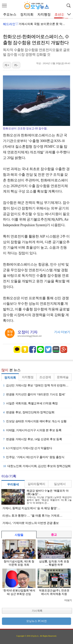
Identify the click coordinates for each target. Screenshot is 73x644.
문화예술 (63, 377)
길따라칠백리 (36, 484)
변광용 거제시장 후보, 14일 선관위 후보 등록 (33, 439)
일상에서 (60, 484)
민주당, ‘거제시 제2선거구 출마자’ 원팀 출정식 (34, 457)
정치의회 (27, 15)
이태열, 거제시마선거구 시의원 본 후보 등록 (32, 430)
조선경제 (61, 15)
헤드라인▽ (11, 24)
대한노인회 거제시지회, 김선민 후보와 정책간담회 (37, 466)
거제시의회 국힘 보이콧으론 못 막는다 (43, 24)
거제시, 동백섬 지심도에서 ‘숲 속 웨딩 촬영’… (31, 508)
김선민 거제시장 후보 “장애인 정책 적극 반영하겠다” (37, 385)
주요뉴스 (10, 15)
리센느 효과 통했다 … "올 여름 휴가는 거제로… (32, 516)
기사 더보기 (62, 332)
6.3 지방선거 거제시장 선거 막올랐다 (28, 448)
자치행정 (44, 15)
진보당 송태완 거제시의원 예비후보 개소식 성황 (35, 421)
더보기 (68, 600)
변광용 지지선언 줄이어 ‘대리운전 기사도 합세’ (34, 394)
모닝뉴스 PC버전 (36, 621)
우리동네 (13, 484)
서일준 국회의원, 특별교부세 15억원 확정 (30, 403)
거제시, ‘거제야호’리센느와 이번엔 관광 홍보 (31, 523)
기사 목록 (37, 611)
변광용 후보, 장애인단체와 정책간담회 (29, 412)
